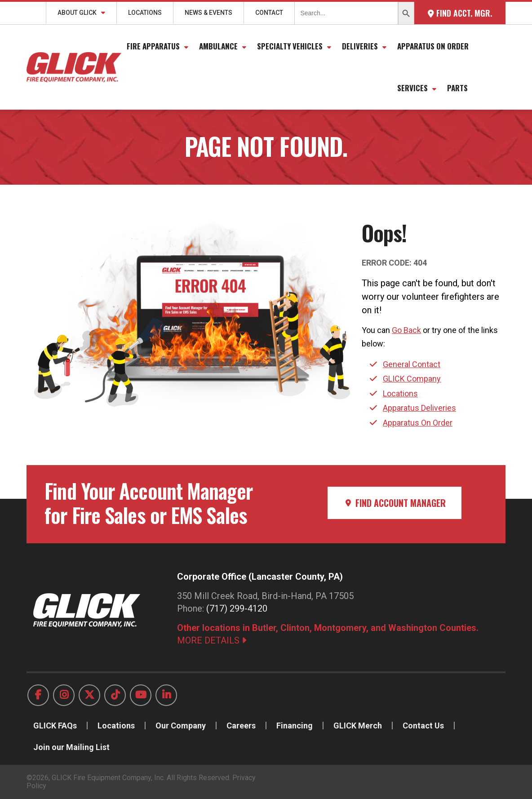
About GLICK (77, 13)
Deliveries (360, 46)
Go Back (406, 330)
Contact (269, 13)
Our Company (181, 726)
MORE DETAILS (212, 640)
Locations (145, 13)
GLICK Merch (358, 726)
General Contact (412, 364)
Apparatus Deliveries (419, 408)
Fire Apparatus (153, 46)
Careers (241, 726)
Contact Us (423, 726)
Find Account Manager (395, 503)
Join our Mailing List (71, 747)
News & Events (208, 13)
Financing (295, 726)
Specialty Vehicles (290, 46)
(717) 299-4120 (237, 608)
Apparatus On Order (433, 46)
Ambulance (218, 46)
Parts (457, 88)
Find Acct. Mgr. (460, 13)
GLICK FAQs (55, 726)
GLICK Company (412, 379)
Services (412, 88)
